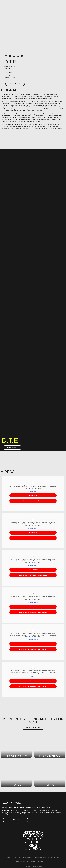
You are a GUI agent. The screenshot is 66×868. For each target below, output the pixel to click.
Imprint (9, 857)
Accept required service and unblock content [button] (33, 501)
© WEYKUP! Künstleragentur (33, 866)
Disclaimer (16, 857)
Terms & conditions (36, 861)
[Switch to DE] (49, 861)
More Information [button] (33, 491)
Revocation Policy (22, 861)
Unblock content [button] (33, 495)
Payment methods (54, 857)
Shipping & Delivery (39, 857)
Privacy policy (26, 857)
